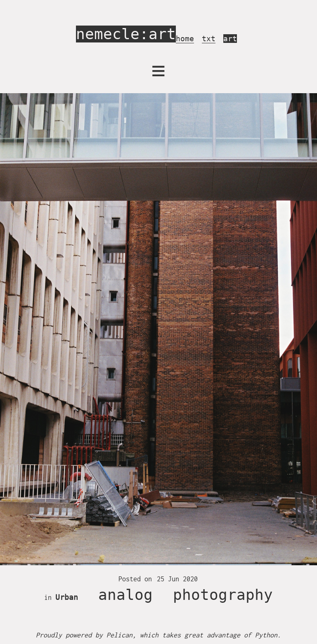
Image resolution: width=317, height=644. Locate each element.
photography (223, 595)
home (185, 39)
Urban (67, 597)
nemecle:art (126, 34)
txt (209, 39)
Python (266, 635)
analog (125, 595)
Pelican (119, 635)
